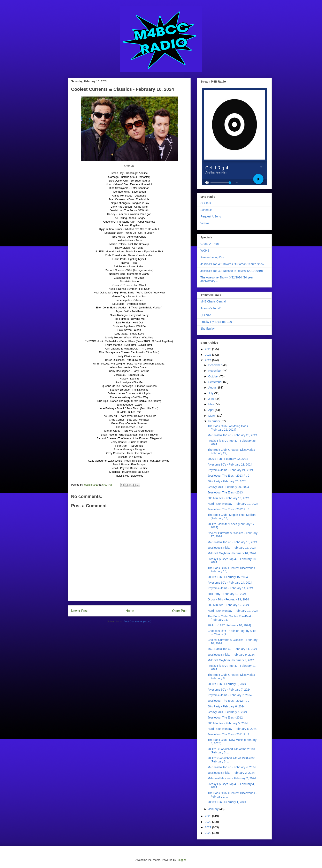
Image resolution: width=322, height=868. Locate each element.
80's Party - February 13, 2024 (227, 594)
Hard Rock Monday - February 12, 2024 (233, 611)
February (214, 421)
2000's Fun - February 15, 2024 (228, 577)
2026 (209, 349)
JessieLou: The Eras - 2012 (225, 717)
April (212, 410)
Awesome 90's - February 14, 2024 (230, 583)
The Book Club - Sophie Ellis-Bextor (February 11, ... (231, 618)
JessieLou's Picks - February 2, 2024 (231, 773)
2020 (209, 833)
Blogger (181, 860)
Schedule (206, 210)
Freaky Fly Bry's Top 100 (216, 322)
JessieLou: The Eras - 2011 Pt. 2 (229, 734)
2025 (209, 355)
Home (130, 611)
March (213, 416)
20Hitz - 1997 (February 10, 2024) (229, 625)
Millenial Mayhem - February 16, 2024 (232, 553)
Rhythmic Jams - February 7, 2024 (230, 695)
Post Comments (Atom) (137, 621)
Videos (205, 223)
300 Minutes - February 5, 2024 (228, 723)
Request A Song (211, 216)
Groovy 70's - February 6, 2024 (227, 712)
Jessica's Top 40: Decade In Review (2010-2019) (232, 271)
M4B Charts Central (213, 301)
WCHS (205, 251)
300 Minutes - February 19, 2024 (228, 498)
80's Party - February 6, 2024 (226, 706)
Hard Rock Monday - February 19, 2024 (233, 504)
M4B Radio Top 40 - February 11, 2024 (232, 649)
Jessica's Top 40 (211, 308)
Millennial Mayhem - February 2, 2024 (232, 778)
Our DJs (206, 203)
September (216, 382)
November (215, 371)
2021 (209, 827)
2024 (209, 360)
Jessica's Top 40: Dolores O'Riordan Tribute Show (232, 264)
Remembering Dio (212, 257)
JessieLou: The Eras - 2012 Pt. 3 (229, 509)
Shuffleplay (208, 329)
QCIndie (206, 315)
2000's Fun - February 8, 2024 (227, 684)
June (212, 399)
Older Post (180, 611)
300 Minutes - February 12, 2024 (228, 605)
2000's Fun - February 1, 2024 (227, 802)
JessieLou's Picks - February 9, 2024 (231, 655)
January (214, 809)
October (214, 376)
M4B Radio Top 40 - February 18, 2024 (232, 542)
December (215, 365)
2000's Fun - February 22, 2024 (228, 459)
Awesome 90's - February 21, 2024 (230, 464)
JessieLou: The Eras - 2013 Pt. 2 (229, 476)
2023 (209, 816)
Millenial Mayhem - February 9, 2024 (231, 660)
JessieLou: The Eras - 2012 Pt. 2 (229, 701)
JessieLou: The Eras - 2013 (225, 492)
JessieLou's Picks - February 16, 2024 (232, 548)
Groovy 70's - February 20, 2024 (228, 487)
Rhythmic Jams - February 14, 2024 (231, 588)
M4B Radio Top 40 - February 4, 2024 (232, 767)
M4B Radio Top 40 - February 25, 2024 (232, 435)
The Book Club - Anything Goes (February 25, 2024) (228, 428)
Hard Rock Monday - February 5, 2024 (232, 729)
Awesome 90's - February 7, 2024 (229, 690)
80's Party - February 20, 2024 (227, 481)
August (213, 387)
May (211, 404)
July (211, 393)
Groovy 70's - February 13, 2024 (228, 599)
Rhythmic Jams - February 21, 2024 (231, 470)
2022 (209, 822)
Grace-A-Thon (210, 244)
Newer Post (79, 611)
